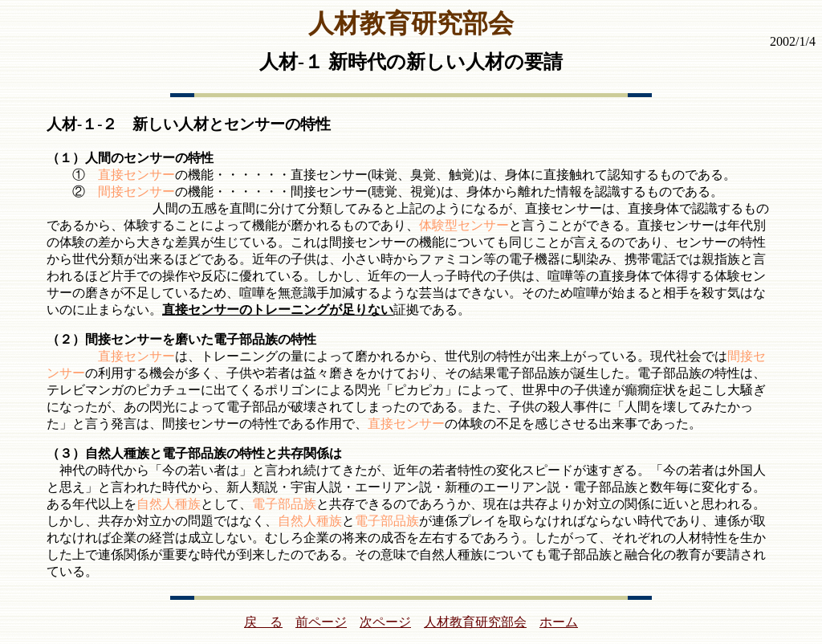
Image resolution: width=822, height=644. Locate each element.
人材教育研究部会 (475, 622)
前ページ (321, 622)
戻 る (263, 622)
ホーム (559, 622)
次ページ (385, 622)
